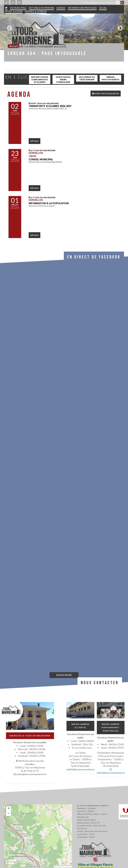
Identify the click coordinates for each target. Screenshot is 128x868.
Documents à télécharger (87, 78)
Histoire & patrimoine (41, 8)
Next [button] (119, 27)
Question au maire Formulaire (63, 79)
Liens (102, 3)
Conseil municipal (41, 159)
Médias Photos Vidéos (110, 78)
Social (103, 8)
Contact (111, 3)
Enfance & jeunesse (36, 11)
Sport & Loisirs (14, 11)
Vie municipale (18, 8)
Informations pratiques (82, 8)
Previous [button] (9, 27)
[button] (8, 809)
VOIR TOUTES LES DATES (106, 94)
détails (34, 141)
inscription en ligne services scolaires (40, 79)
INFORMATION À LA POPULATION (49, 203)
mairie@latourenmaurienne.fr (82, 769)
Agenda (61, 8)
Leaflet (57, 866)
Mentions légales (90, 3)
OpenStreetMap (67, 866)
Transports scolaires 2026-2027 (50, 106)
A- (7, 3)
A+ (19, 3)
